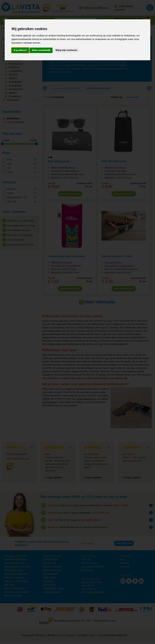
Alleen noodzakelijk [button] (41, 50)
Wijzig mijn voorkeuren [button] (66, 50)
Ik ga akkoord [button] (20, 50)
